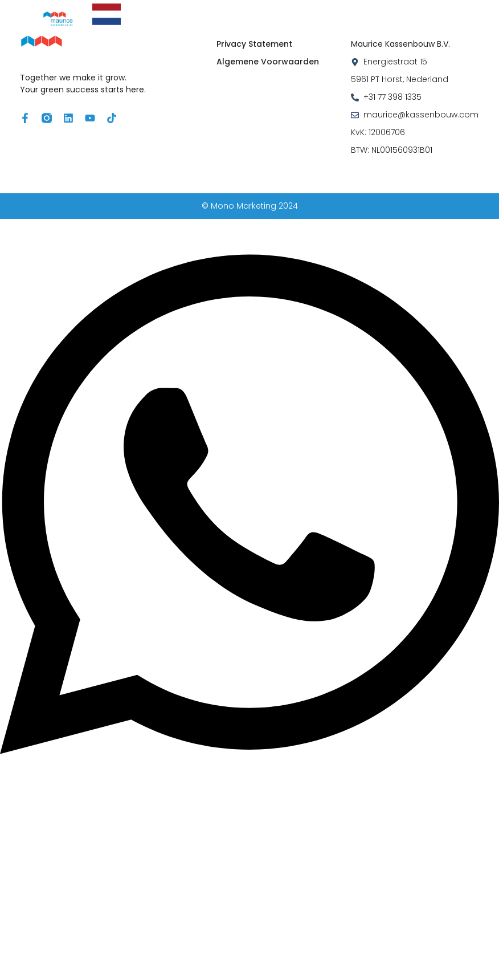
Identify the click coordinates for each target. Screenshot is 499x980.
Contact (341, 23)
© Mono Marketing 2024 (250, 206)
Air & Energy (264, 10)
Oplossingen (179, 10)
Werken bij (276, 23)
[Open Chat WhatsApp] (249, 786)
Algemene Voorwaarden (268, 62)
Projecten (336, 10)
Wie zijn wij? (412, 10)
